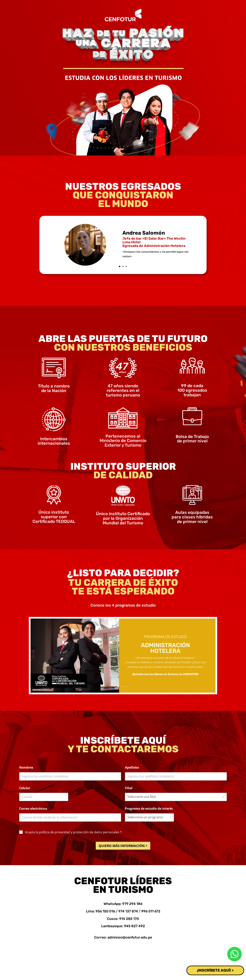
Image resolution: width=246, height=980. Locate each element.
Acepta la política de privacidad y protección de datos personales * (73, 832)
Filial (129, 788)
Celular (25, 788)
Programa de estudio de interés (149, 809)
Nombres (26, 768)
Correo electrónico (34, 809)
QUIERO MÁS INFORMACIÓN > (123, 846)
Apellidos (132, 768)
